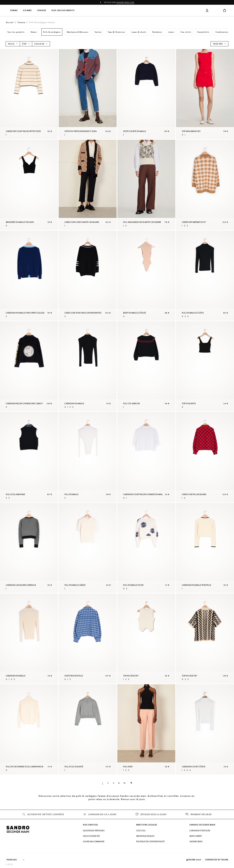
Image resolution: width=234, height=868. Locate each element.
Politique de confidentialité (150, 841)
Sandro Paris (196, 841)
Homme (52, 10)
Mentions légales (145, 836)
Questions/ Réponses (94, 831)
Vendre (66, 10)
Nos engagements (87, 10)
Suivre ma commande (94, 841)
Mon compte (196, 836)
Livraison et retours (200, 831)
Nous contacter (91, 836)
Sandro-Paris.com (125, 2)
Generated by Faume (217, 860)
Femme (38, 10)
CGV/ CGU (141, 831)
